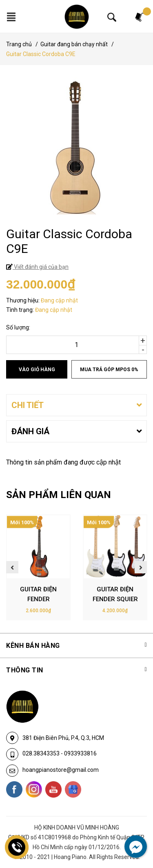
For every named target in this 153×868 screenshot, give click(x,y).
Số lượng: (18, 327)
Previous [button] (12, 567)
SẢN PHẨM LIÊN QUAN (59, 495)
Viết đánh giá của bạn (41, 267)
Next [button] (141, 567)
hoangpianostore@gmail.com (61, 770)
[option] (38, 567)
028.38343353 (42, 753)
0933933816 (80, 753)
